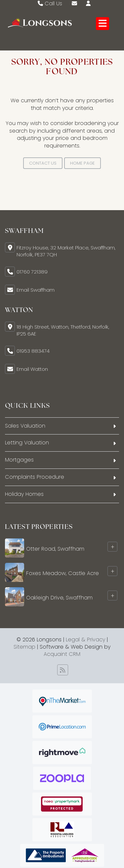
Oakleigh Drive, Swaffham (59, 598)
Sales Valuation (25, 426)
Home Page (83, 163)
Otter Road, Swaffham (55, 549)
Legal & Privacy (85, 640)
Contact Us (43, 163)
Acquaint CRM (62, 654)
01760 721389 (32, 272)
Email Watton (32, 369)
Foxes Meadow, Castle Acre (62, 573)
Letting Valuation (27, 443)
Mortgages (19, 460)
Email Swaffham (36, 290)
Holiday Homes (24, 494)
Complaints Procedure (35, 477)
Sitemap (24, 647)
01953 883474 (33, 351)
